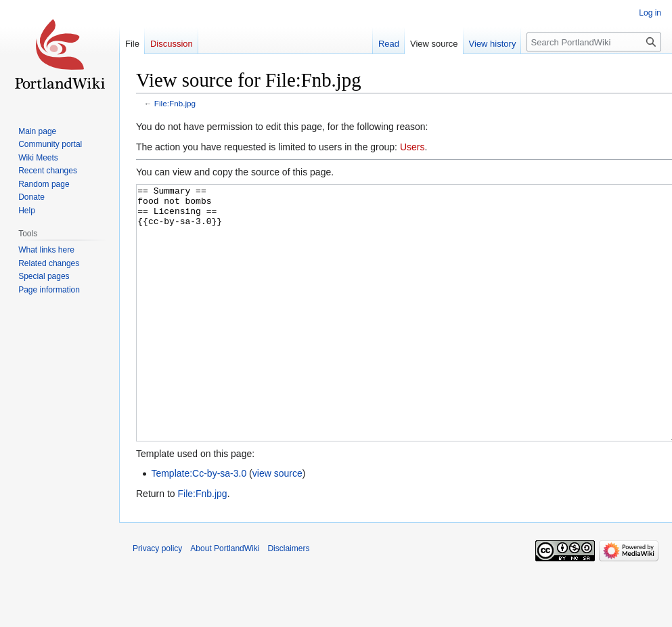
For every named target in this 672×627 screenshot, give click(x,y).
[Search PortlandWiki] (594, 42)
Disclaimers (288, 599)
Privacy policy (157, 599)
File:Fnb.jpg (175, 103)
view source (277, 524)
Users (412, 147)
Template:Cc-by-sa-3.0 (199, 524)
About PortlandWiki (225, 599)
